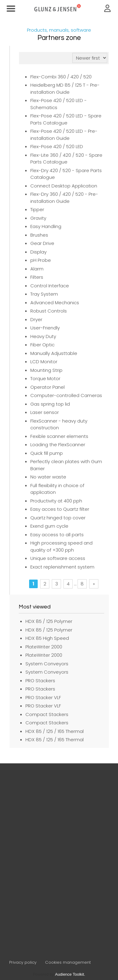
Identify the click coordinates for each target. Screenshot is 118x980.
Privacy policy (23, 962)
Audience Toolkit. (70, 974)
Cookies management (68, 962)
